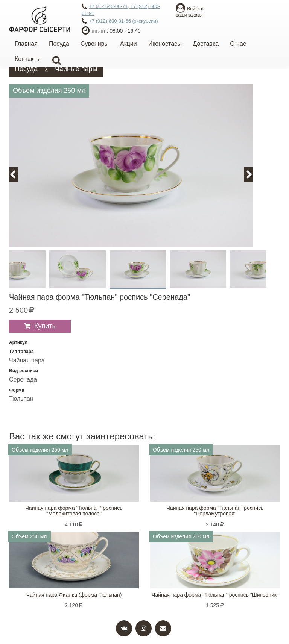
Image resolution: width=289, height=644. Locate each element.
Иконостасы (165, 44)
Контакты (28, 59)
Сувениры (95, 44)
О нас (238, 44)
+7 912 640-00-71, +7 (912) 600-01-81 (121, 10)
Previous (17, 175)
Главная (26, 44)
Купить (45, 326)
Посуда (59, 44)
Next (253, 175)
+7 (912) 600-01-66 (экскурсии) (120, 21)
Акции (129, 44)
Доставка (206, 44)
